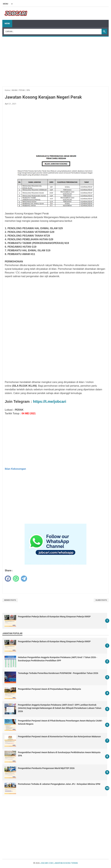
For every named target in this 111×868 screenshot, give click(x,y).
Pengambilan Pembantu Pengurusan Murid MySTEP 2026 (46, 768)
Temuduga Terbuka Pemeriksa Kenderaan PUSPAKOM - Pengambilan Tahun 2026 (58, 673)
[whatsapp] (16, 579)
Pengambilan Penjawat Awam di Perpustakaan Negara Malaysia (49, 689)
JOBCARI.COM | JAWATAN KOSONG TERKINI (59, 863)
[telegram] (24, 579)
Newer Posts (10, 600)
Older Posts (101, 600)
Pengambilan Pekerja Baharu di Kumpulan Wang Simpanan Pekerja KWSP (54, 617)
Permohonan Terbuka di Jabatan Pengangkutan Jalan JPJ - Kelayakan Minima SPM (59, 784)
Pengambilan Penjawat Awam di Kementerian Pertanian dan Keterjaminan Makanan (59, 737)
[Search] (53, 32)
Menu (7, 24)
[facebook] (8, 579)
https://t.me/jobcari (50, 401)
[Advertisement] (55, 61)
